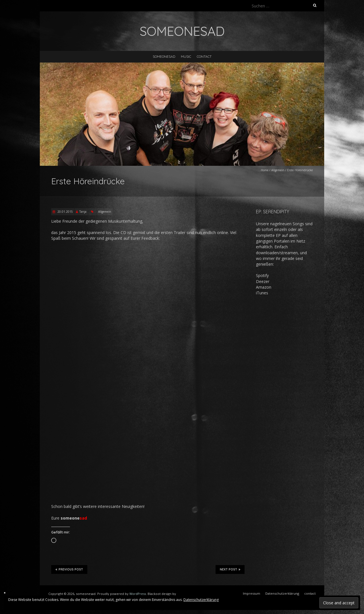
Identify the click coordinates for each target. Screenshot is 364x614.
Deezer (263, 281)
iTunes (262, 293)
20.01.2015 (65, 212)
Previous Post (69, 569)
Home (265, 170)
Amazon (264, 287)
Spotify (262, 275)
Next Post (230, 569)
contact (204, 56)
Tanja (83, 212)
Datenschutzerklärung (201, 600)
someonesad (164, 56)
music (186, 56)
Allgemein (278, 170)
